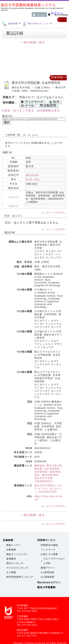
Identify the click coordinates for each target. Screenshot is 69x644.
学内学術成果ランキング (20, 577)
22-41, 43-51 (33, 180)
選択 (7, 122)
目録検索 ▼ (11, 23)
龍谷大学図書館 (46, 587)
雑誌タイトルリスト (17, 554)
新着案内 (11, 559)
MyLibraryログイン (49, 582)
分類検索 (11, 550)
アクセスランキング (17, 568)
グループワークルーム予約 (54, 561)
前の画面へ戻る (34, 42)
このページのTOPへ (55, 213)
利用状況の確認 (49, 545)
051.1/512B (32, 175)
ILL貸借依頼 (47, 577)
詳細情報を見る (50, 110)
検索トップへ (14, 545)
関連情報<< (59, 77)
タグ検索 (11, 572)
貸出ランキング (15, 563)
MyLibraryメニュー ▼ (37, 23)
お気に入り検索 (49, 554)
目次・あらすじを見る (19, 110)
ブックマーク (48, 550)
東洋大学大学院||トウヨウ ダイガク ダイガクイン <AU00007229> (48, 489)
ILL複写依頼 (47, 572)
